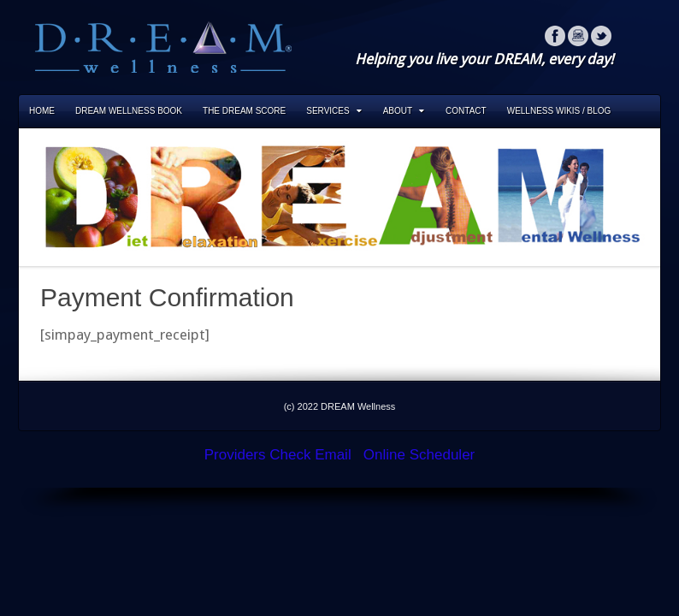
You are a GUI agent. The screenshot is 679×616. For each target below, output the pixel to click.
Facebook (555, 36)
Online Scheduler (419, 455)
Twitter (601, 36)
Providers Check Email (278, 455)
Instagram (578, 36)
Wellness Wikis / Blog (559, 111)
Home (42, 111)
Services (334, 111)
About (404, 111)
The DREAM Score (244, 111)
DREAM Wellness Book (129, 111)
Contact (466, 111)
